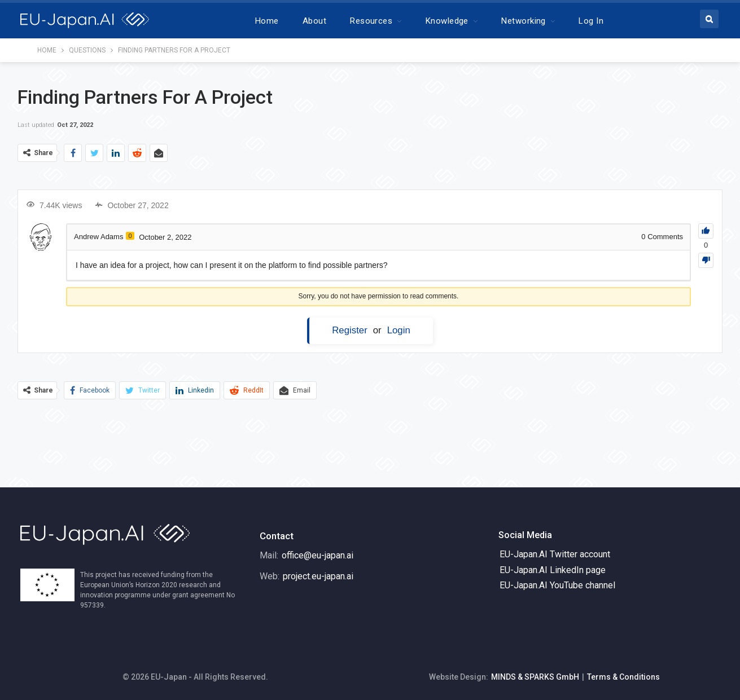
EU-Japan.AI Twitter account (555, 554)
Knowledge (447, 21)
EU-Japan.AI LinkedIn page (553, 570)
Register (350, 330)
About (314, 21)
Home (267, 21)
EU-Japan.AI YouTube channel (557, 585)
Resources (371, 21)
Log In (591, 21)
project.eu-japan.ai (318, 576)
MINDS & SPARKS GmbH (535, 677)
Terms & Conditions (623, 677)
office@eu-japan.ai (318, 555)
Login (399, 330)
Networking (524, 21)
